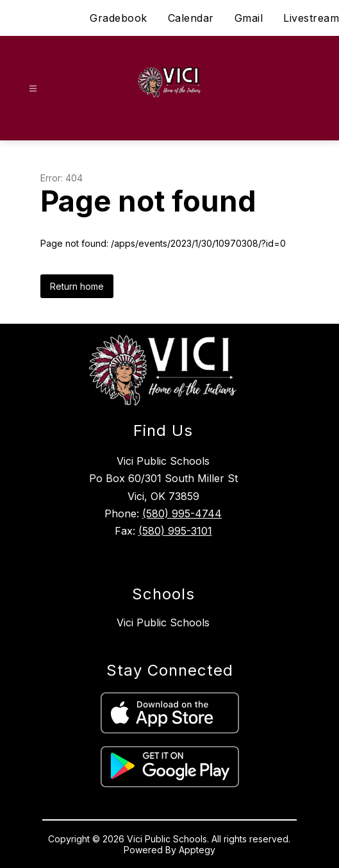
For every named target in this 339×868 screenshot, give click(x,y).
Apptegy (197, 850)
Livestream (311, 18)
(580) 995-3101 (175, 531)
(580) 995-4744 (182, 513)
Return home (77, 286)
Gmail (249, 18)
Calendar (191, 18)
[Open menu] (33, 89)
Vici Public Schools (163, 622)
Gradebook (119, 18)
